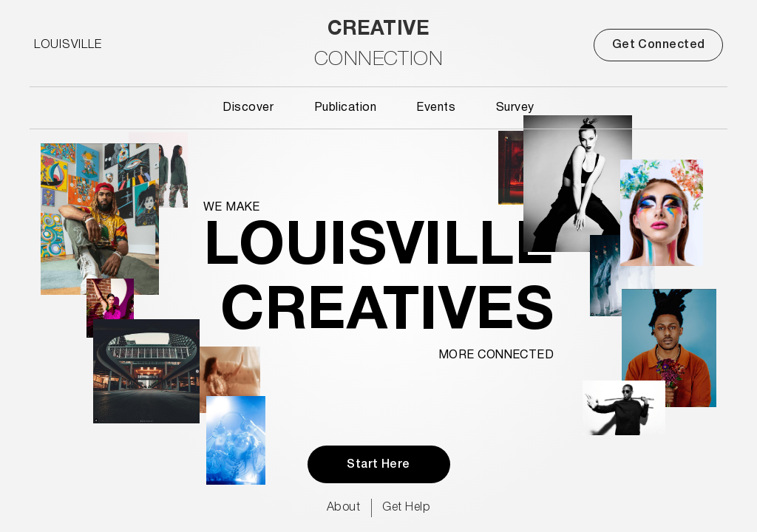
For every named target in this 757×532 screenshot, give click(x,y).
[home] (378, 45)
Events (436, 108)
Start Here (378, 465)
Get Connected (659, 45)
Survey (515, 108)
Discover (248, 108)
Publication (345, 108)
